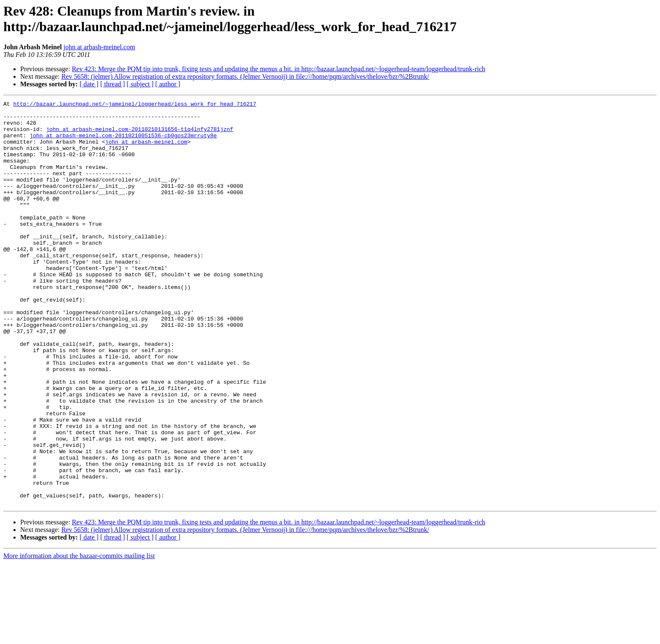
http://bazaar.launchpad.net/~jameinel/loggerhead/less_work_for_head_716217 (134, 105)
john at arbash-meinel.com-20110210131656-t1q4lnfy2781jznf (140, 135)
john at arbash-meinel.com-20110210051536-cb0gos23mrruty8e (123, 143)
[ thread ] (113, 84)
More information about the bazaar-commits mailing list (79, 637)
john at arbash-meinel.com (99, 47)
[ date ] (89, 84)
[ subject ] (140, 84)
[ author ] (168, 84)
